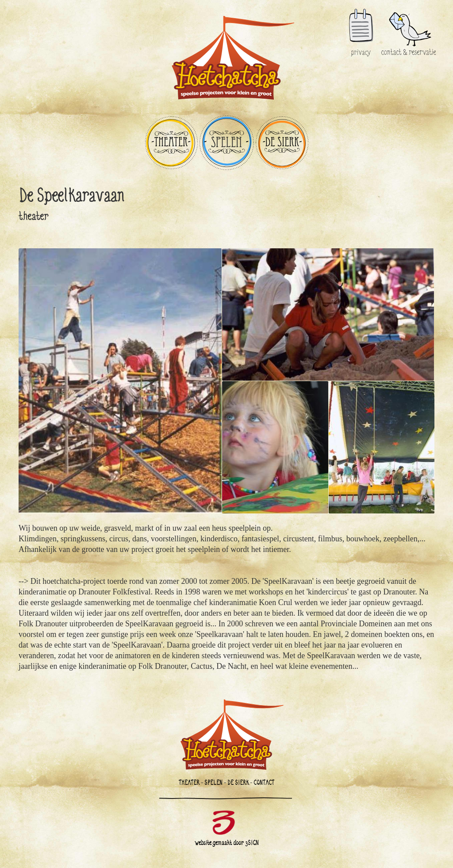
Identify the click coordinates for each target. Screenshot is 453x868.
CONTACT (264, 783)
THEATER (171, 143)
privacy (361, 33)
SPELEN (227, 143)
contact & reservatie (409, 14)
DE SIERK (282, 143)
